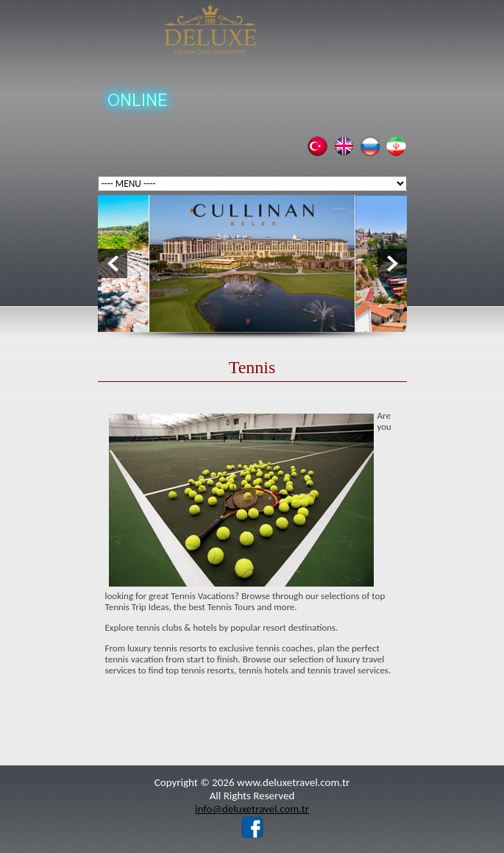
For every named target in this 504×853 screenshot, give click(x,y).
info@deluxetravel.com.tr (252, 809)
